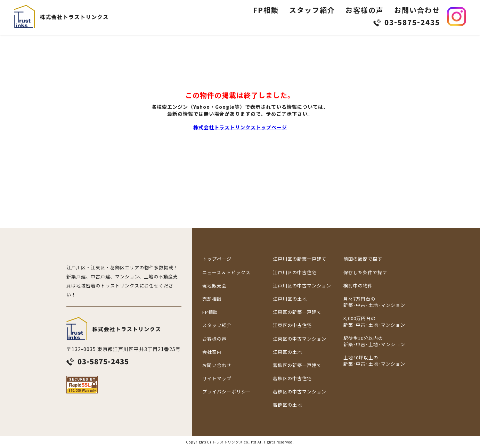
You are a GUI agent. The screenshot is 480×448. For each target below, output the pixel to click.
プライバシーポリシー (227, 392)
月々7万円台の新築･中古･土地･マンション (374, 302)
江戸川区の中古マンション (302, 286)
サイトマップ (217, 378)
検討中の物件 (358, 286)
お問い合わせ (417, 10)
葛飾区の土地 (287, 405)
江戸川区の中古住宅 (295, 272)
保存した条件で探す (365, 272)
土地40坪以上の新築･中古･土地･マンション (374, 361)
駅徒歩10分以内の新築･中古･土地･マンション (374, 341)
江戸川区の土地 (290, 299)
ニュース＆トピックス (226, 272)
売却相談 (212, 299)
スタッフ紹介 (312, 10)
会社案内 (212, 352)
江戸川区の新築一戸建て (300, 259)
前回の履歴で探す (363, 259)
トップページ (217, 259)
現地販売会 (214, 286)
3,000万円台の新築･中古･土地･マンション (374, 321)
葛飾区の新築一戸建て (297, 365)
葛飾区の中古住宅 (292, 378)
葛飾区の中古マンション (300, 392)
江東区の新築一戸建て (297, 312)
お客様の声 (365, 10)
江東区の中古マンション (300, 339)
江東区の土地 (287, 352)
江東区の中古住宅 (292, 325)
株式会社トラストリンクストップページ (240, 127)
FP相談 (266, 10)
